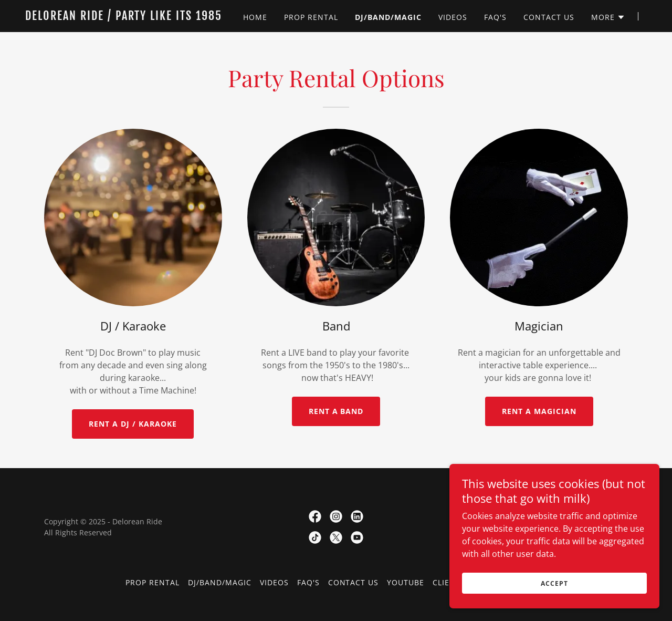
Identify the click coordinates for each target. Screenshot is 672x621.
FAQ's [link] (495, 17)
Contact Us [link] (549, 17)
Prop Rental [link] (311, 17)
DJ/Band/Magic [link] (388, 17)
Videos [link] (453, 17)
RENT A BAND (336, 411)
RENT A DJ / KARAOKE (133, 424)
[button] (608, 17)
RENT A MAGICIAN (539, 411)
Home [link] (255, 17)
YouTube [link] (406, 582)
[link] (134, 17)
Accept (554, 583)
